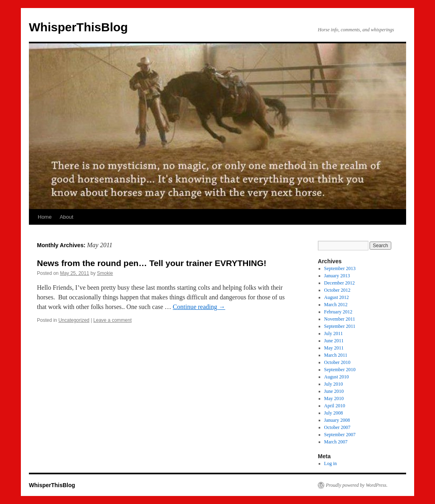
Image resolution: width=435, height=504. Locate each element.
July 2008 (334, 413)
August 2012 (337, 297)
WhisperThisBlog (78, 27)
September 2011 (340, 326)
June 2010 (334, 391)
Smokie (105, 273)
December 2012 (339, 283)
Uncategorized (74, 320)
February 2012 (338, 312)
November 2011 (340, 319)
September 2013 (340, 268)
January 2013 (337, 276)
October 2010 (337, 362)
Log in (331, 463)
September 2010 (340, 370)
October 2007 (337, 427)
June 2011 (334, 341)
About (67, 217)
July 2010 (334, 384)
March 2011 (336, 355)
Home (45, 217)
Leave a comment (113, 320)
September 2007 (340, 435)
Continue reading (199, 307)
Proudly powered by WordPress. (357, 485)
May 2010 (334, 398)
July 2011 (334, 333)
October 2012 (337, 290)
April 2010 (335, 406)
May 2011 (334, 348)
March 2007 (336, 442)
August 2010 (337, 377)
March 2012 (336, 305)
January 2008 (337, 420)
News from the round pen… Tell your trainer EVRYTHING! (152, 263)
